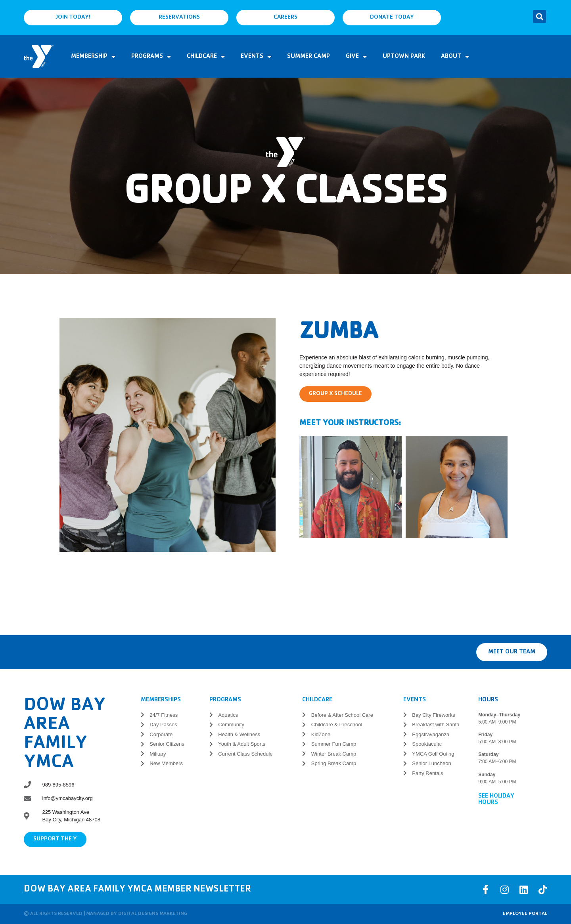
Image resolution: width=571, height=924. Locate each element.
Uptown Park (404, 57)
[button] (539, 16)
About (455, 57)
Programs (151, 57)
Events (256, 57)
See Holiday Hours (496, 800)
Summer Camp (308, 57)
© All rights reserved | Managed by (71, 914)
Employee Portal (525, 914)
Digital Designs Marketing (153, 914)
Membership (93, 57)
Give (356, 57)
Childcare (206, 57)
